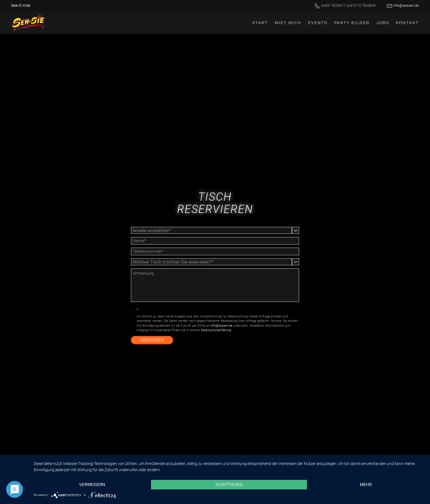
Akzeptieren (229, 485)
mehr (366, 485)
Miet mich (288, 23)
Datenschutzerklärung (216, 330)
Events (318, 23)
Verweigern (92, 485)
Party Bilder (352, 23)
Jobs (383, 23)
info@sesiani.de (406, 5)
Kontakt (407, 23)
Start (260, 23)
